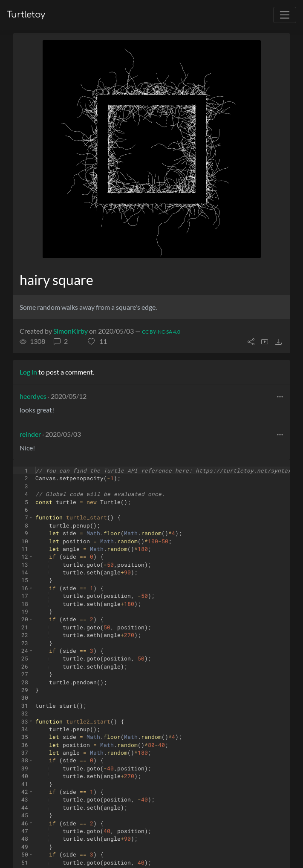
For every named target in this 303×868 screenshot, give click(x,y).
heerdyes (33, 396)
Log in (28, 372)
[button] (97, 341)
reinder (30, 434)
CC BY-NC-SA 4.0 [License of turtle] (161, 332)
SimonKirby (71, 331)
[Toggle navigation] (285, 15)
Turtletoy (26, 15)
